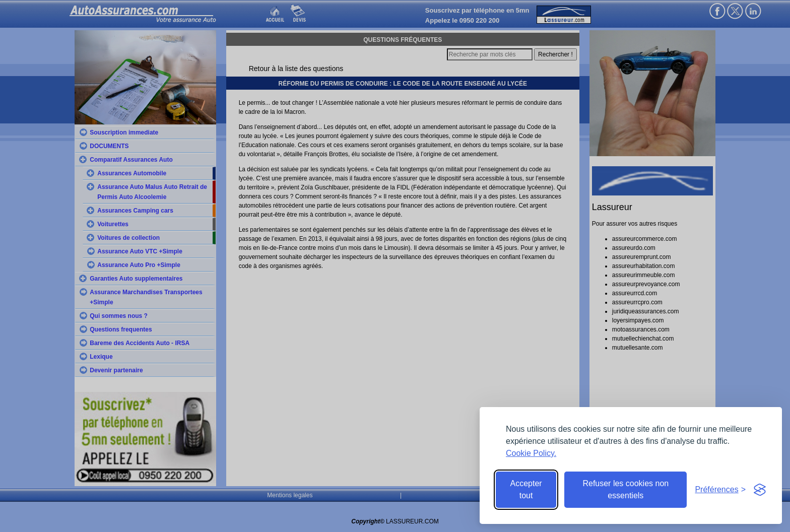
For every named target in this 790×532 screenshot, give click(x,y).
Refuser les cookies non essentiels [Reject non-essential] (626, 489)
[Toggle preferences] (720, 490)
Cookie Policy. (531, 453)
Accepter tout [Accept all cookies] (526, 489)
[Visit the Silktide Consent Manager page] (760, 490)
